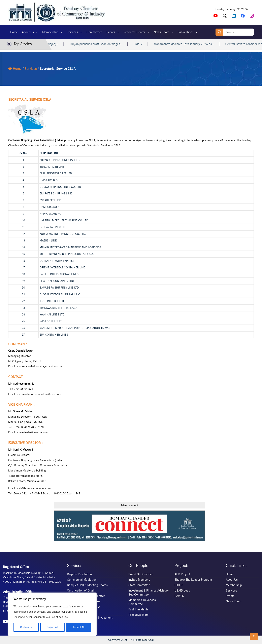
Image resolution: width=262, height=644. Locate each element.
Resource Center (137, 32)
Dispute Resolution (79, 574)
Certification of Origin (81, 591)
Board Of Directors (140, 574)
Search (219, 32)
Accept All (79, 627)
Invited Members (139, 580)
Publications (188, 32)
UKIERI (179, 585)
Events (113, 32)
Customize (26, 627)
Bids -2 (143, 44)
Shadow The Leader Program (193, 580)
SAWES (179, 596)
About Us (30, 32)
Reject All (52, 627)
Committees (94, 32)
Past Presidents (138, 609)
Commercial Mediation (82, 580)
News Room (164, 32)
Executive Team (138, 615)
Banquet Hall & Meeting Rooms (87, 585)
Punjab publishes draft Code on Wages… (101, 44)
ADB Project (182, 574)
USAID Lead (182, 591)
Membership (53, 32)
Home (14, 32)
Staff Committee (139, 585)
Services (75, 32)
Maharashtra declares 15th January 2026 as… (188, 44)
